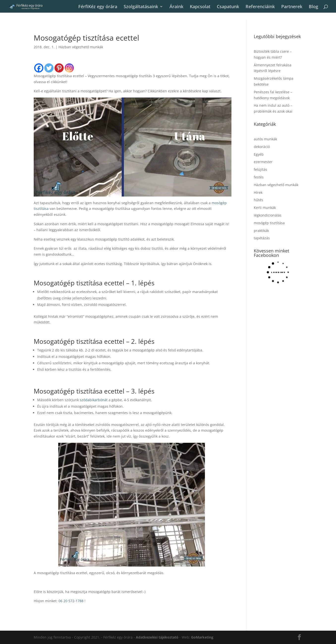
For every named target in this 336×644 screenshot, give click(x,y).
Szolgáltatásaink (141, 7)
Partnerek (292, 7)
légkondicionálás (268, 215)
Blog (313, 7)
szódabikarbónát (94, 400)
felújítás (260, 169)
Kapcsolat (200, 7)
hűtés (258, 200)
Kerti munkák (265, 208)
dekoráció (262, 147)
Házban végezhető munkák (81, 47)
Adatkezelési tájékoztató (157, 637)
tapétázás (262, 238)
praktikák (261, 231)
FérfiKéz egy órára (98, 7)
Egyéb (259, 154)
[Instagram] (69, 68)
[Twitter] (49, 68)
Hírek (258, 192)
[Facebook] (39, 68)
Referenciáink (260, 7)
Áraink (176, 7)
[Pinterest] (59, 68)
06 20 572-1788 (71, 601)
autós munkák (265, 139)
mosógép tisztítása (269, 223)
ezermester (263, 162)
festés (259, 177)
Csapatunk (228, 7)
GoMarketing (202, 637)
